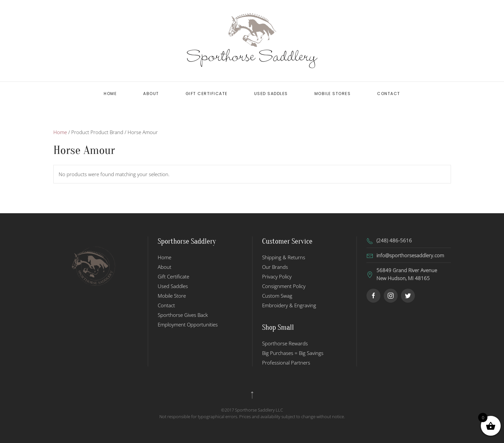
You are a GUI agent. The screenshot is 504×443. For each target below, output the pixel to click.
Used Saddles (271, 94)
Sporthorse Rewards (285, 343)
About (151, 94)
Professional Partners (286, 363)
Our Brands (275, 267)
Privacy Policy (277, 276)
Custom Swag (277, 296)
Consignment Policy (284, 286)
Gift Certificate (207, 94)
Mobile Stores (333, 94)
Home (110, 94)
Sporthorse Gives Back (183, 315)
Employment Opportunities (188, 324)
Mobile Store (172, 296)
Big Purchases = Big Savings (293, 353)
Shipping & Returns (284, 257)
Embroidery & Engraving (289, 305)
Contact (389, 94)
